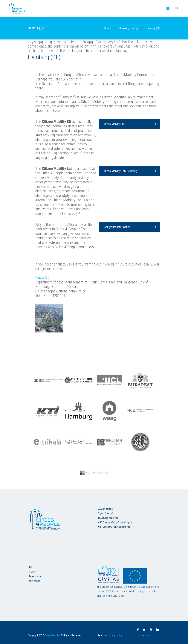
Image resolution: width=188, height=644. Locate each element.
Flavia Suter (44, 278)
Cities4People (52, 635)
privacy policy (115, 635)
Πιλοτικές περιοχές (129, 28)
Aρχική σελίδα (105, 509)
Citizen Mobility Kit (114, 124)
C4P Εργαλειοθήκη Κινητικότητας (115, 522)
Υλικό (32, 572)
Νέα (31, 567)
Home (108, 28)
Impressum (35, 581)
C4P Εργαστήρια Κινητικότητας (114, 527)
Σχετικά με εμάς (106, 513)
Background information (117, 227)
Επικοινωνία (35, 576)
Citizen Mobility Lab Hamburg (120, 171)
